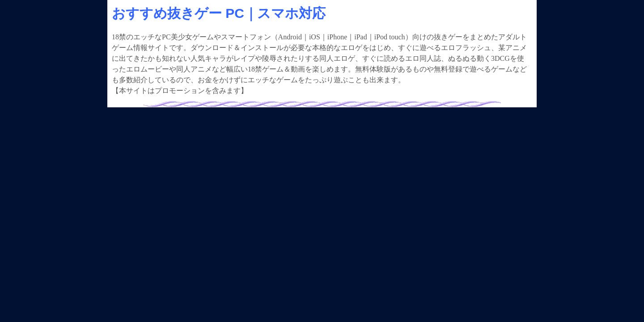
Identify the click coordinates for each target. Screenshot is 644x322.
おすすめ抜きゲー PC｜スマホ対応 (219, 13)
